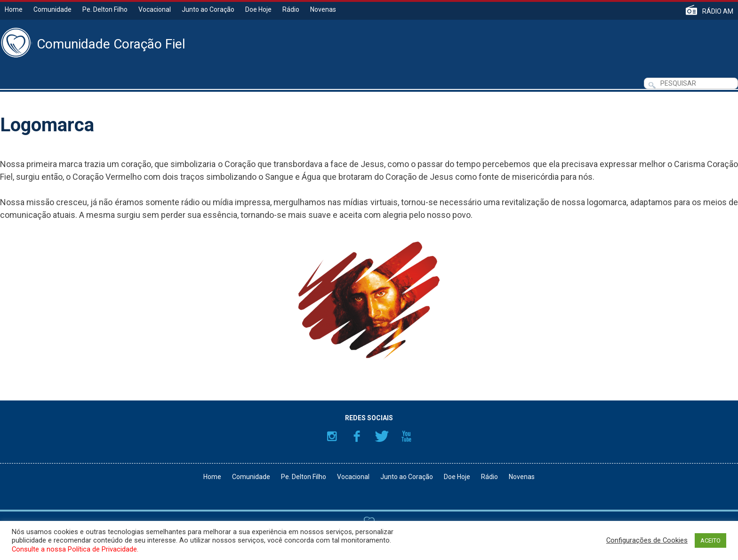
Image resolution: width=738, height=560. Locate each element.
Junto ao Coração (208, 9)
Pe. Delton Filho (105, 9)
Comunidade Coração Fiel (111, 44)
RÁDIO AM (718, 11)
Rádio (291, 9)
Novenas (323, 9)
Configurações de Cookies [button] (647, 540)
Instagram (332, 436)
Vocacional (155, 9)
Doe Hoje (258, 9)
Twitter (382, 436)
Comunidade (52, 9)
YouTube (407, 436)
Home (14, 9)
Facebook (357, 436)
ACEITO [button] (710, 540)
